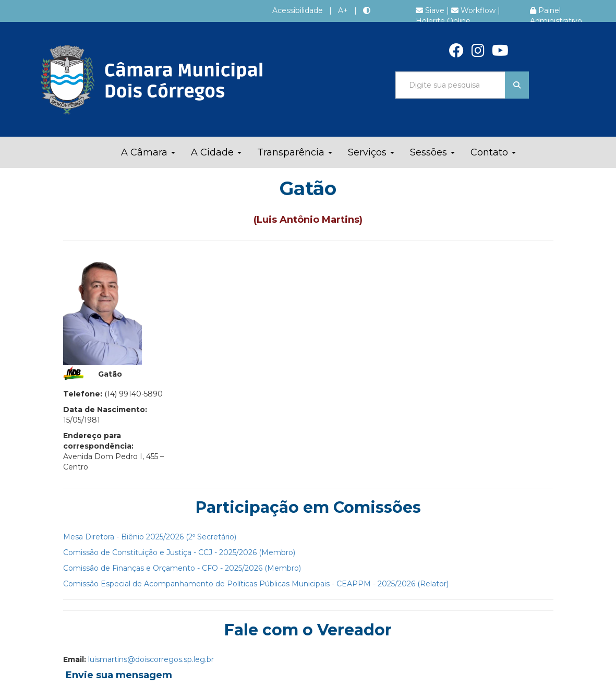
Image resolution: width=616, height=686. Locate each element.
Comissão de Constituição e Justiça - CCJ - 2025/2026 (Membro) (179, 552)
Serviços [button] (371, 152)
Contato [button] (493, 152)
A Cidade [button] (216, 152)
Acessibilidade (298, 10)
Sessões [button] (432, 152)
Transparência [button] (295, 152)
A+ (343, 10)
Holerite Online (443, 21)
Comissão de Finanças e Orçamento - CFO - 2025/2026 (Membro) (182, 568)
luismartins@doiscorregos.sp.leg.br (151, 659)
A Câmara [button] (148, 152)
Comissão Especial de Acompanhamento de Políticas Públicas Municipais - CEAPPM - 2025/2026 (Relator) (256, 584)
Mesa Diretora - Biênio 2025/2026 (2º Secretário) (150, 537)
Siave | (433, 10)
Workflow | (476, 10)
